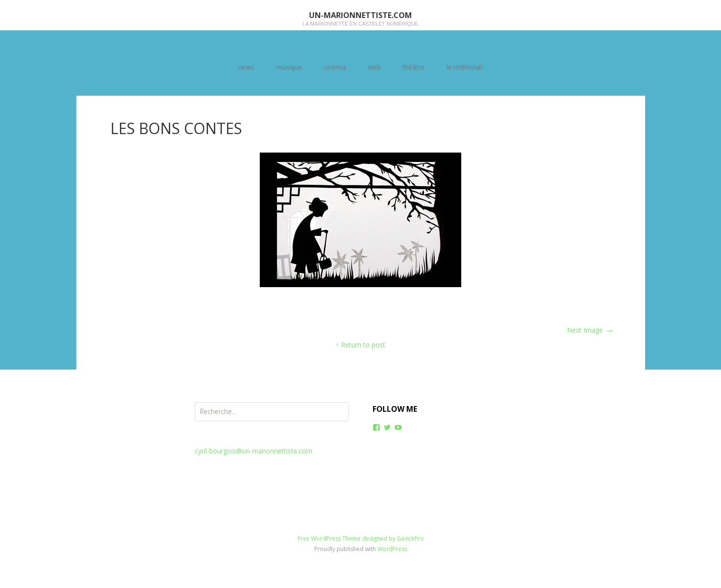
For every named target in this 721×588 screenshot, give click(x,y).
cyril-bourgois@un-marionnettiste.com (254, 451)
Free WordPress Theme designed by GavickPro (361, 538)
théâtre (414, 67)
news (246, 67)
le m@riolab (465, 67)
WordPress (392, 549)
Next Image (591, 330)
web (374, 67)
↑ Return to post (360, 345)
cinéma (335, 67)
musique (289, 67)
